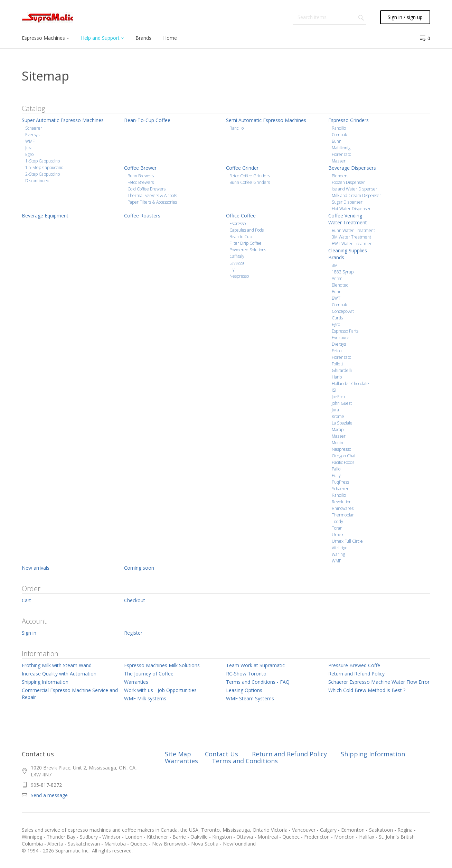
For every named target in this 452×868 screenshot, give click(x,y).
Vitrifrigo (340, 548)
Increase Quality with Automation (59, 674)
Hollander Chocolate (350, 384)
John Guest (342, 403)
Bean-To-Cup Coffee (147, 120)
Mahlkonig (341, 148)
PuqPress (340, 482)
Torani (338, 528)
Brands (336, 257)
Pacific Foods (343, 462)
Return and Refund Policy (356, 674)
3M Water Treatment (351, 237)
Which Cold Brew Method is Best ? (367, 690)
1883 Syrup (343, 272)
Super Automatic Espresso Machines (63, 120)
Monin (337, 443)
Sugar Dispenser (347, 202)
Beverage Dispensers (352, 168)
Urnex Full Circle (347, 541)
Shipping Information (45, 682)
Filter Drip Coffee (246, 243)
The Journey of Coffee (149, 674)
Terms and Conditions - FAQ (258, 682)
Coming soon (139, 568)
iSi (334, 390)
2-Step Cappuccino (43, 174)
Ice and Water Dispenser (355, 189)
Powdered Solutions (248, 250)
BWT (336, 298)
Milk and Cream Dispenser (356, 195)
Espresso (238, 223)
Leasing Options (244, 690)
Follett (337, 364)
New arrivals (36, 568)
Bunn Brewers (141, 176)
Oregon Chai (343, 456)
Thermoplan (343, 515)
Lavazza (237, 263)
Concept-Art (343, 311)
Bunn (337, 141)
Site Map (178, 754)
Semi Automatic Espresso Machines (266, 120)
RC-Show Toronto (246, 674)
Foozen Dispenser (348, 182)
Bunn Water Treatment (353, 230)
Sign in (29, 633)
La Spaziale (342, 423)
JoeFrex (339, 397)
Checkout (135, 600)
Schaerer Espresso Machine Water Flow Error (379, 682)
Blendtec (340, 285)
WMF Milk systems (145, 698)
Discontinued (37, 181)
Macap (338, 430)
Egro (29, 154)
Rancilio (237, 128)
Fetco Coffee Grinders (250, 176)
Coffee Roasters (142, 216)
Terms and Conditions (245, 761)
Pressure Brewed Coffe (354, 665)
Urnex (338, 535)
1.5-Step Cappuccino (44, 167)
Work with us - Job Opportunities (160, 690)
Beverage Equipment (45, 216)
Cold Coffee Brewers (147, 189)
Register (133, 633)
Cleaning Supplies (348, 250)
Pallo (336, 469)
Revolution (342, 502)
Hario (337, 377)
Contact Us (222, 754)
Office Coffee (241, 216)
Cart (26, 600)
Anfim (337, 278)
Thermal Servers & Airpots (152, 195)
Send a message (49, 795)
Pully (336, 475)
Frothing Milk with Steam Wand (57, 665)
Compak (339, 135)
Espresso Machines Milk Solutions (162, 665)
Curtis (337, 318)
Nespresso (239, 276)
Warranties (136, 682)
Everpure (341, 338)
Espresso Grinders (349, 120)
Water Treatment (348, 222)
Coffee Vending (345, 216)
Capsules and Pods (247, 230)
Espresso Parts (345, 331)
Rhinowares (343, 508)
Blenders (340, 176)
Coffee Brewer (140, 168)
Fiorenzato (341, 154)
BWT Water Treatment (353, 244)
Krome (338, 416)
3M (335, 265)
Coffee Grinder (242, 168)
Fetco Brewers (141, 182)
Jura (29, 148)
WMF (30, 141)
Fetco (337, 351)
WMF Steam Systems (250, 698)
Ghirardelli (342, 370)
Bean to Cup (241, 237)
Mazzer (339, 161)
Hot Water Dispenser (351, 209)
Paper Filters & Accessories (152, 202)
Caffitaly (237, 256)
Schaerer (34, 128)
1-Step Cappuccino (43, 161)
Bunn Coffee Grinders (250, 182)
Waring (338, 554)
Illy (232, 269)
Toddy (337, 521)
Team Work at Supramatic (255, 665)
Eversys (32, 135)
